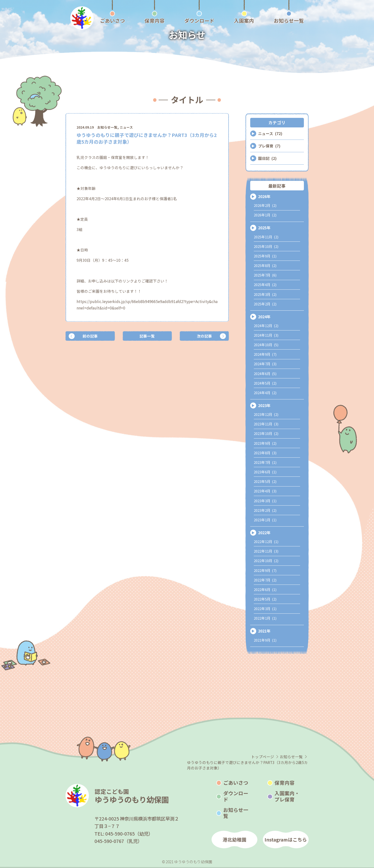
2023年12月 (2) (266, 414)
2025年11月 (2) (266, 237)
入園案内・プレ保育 (287, 796)
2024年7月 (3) (265, 364)
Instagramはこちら (286, 839)
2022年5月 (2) (265, 599)
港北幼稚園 (234, 839)
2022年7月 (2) (265, 580)
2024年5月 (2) (265, 383)
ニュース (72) (270, 133)
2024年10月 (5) (266, 345)
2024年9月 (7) (265, 354)
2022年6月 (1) (265, 589)
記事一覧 (147, 336)
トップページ (263, 757)
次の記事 (204, 336)
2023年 (264, 405)
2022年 (264, 533)
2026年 (264, 196)
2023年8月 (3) (265, 453)
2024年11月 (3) (266, 335)
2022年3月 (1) (265, 609)
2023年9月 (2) (265, 443)
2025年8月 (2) (265, 265)
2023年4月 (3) (265, 491)
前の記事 (90, 336)
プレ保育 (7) (269, 146)
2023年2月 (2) (265, 510)
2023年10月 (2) (266, 433)
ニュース (126, 127)
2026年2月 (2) (265, 205)
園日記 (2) (267, 158)
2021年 (264, 631)
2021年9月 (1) (265, 640)
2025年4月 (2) (265, 285)
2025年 (264, 228)
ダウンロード (236, 796)
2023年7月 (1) (265, 462)
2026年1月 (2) (265, 215)
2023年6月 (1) (265, 472)
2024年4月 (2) (265, 393)
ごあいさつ (236, 783)
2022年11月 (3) (266, 551)
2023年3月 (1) (265, 501)
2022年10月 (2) (266, 561)
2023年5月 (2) (265, 481)
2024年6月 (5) (265, 374)
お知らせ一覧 (107, 127)
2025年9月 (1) (265, 256)
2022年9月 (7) (265, 570)
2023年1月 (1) (265, 520)
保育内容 (285, 783)
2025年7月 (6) (265, 275)
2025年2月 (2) (265, 304)
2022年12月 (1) (266, 541)
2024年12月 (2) (266, 326)
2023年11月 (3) (266, 424)
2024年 (264, 317)
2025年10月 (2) (266, 246)
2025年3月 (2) (265, 294)
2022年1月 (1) (265, 618)
